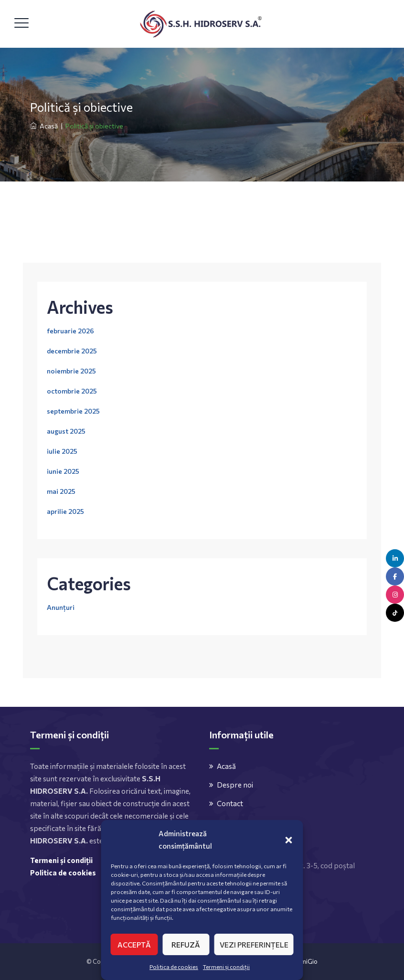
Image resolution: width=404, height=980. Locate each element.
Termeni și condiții (226, 967)
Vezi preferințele (254, 945)
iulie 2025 (62, 451)
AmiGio (307, 961)
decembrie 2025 (72, 351)
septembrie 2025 (73, 411)
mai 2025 (61, 491)
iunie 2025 (63, 471)
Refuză (186, 945)
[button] (289, 840)
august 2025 (66, 431)
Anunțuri (61, 607)
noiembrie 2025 (71, 371)
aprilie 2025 (65, 511)
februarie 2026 (70, 331)
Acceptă (134, 945)
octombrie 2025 (72, 391)
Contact (230, 803)
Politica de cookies (174, 967)
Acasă (44, 126)
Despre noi (235, 785)
